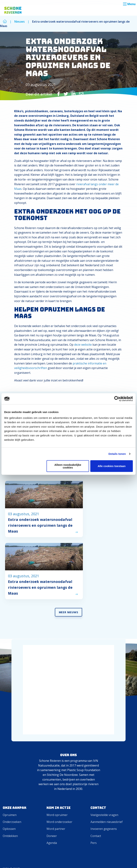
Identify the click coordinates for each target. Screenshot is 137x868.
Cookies (112, 860)
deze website (83, 345)
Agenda (52, 730)
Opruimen (10, 702)
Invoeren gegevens (104, 716)
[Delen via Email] (81, 94)
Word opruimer (57, 702)
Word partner (56, 716)
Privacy (127, 860)
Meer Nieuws (69, 500)
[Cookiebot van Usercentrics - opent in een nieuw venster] (117, 399)
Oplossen (9, 716)
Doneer (52, 723)
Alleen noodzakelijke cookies (68, 466)
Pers (94, 730)
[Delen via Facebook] (59, 94)
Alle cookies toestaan (111, 466)
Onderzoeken (12, 709)
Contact (96, 723)
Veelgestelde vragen (104, 702)
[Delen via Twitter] (66, 94)
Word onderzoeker (59, 709)
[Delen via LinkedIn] (73, 94)
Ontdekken (10, 723)
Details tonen (117, 454)
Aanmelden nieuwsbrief (107, 709)
